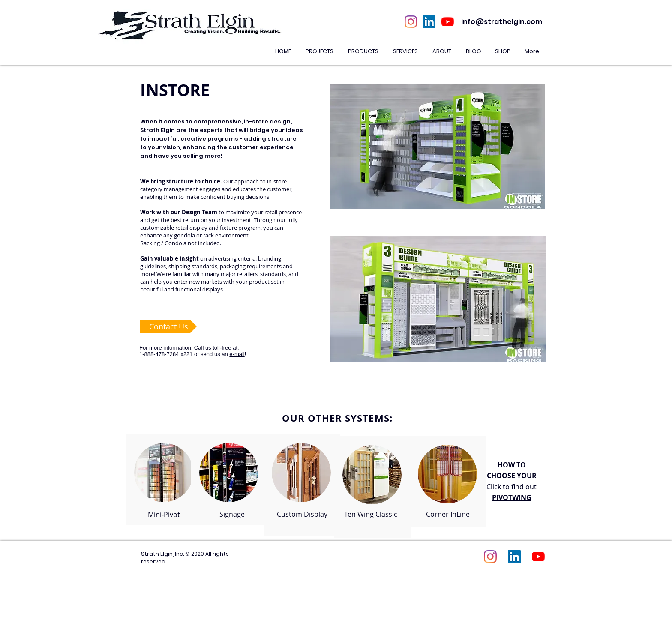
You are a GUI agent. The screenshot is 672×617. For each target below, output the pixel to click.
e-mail (237, 354)
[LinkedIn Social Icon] (429, 22)
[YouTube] (448, 22)
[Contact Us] (168, 327)
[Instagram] (411, 22)
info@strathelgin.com (502, 22)
